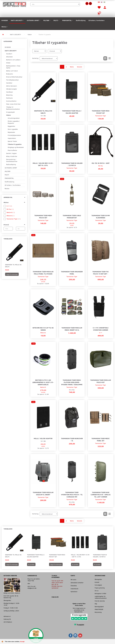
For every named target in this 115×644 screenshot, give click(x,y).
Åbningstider (98, 579)
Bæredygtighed (99, 607)
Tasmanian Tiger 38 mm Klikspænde (101, 216)
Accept (22, 642)
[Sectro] (14, 4)
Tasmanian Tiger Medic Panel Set (101, 439)
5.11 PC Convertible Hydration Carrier (101, 329)
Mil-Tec (101, 166)
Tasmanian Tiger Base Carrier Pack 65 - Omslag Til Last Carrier (101, 495)
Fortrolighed (98, 585)
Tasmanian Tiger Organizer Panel (72, 273)
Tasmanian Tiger (101, 116)
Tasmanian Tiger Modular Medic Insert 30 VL (72, 329)
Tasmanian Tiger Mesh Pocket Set (101, 112)
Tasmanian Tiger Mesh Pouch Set (43, 216)
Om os (97, 591)
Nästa (72, 67)
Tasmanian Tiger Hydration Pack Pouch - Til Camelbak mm (72, 495)
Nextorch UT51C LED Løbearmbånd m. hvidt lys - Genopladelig (43, 382)
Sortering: (35, 58)
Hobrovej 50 (7, 619)
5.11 (101, 333)
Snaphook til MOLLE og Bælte (13, 266)
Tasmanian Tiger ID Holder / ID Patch (72, 164)
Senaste (80, 67)
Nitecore (43, 333)
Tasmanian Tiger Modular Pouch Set (101, 381)
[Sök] (79, 4)
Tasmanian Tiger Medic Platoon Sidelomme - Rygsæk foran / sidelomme (72, 382)
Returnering (98, 612)
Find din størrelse (100, 601)
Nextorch (43, 387)
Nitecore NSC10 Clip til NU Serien (43, 329)
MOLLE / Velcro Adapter (43, 438)
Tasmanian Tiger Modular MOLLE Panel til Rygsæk (43, 273)
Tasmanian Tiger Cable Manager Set (72, 216)
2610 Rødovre (8, 622)
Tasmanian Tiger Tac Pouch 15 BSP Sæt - (101, 273)
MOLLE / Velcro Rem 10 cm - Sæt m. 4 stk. (43, 164)
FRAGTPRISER (99, 609)
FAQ (96, 604)
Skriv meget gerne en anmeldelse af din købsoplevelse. (79, 610)
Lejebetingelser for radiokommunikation (101, 597)
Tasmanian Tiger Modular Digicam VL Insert (43, 493)
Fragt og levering (100, 588)
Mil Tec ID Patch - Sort (101, 163)
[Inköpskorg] (99, 14)
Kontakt (97, 582)
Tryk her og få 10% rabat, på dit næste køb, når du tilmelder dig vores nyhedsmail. (57, 584)
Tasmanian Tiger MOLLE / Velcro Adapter (72, 112)
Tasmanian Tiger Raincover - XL (72, 439)
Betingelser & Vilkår (100, 593)
